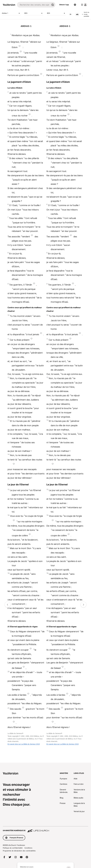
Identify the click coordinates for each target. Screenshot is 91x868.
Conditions (28, 848)
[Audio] (70, 14)
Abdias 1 (11, 13)
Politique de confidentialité (13, 848)
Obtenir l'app (64, 5)
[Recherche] (33, 5)
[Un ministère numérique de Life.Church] (45, 829)
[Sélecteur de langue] (75, 5)
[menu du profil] (84, 5)
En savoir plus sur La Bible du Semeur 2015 (24, 744)
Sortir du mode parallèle (86, 14)
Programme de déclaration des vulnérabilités (19, 851)
